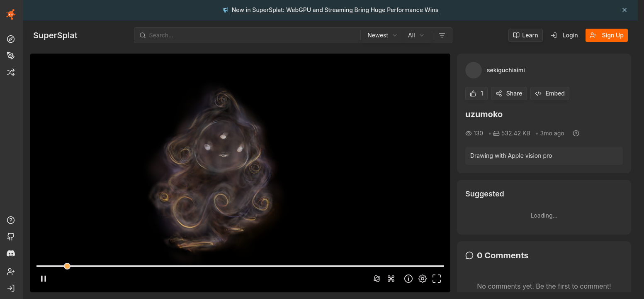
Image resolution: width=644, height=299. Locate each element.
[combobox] (383, 35)
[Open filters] (442, 35)
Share (509, 93)
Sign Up (607, 35)
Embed (550, 93)
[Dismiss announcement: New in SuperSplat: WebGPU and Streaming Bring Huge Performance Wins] (625, 10)
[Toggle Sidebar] (23, 149)
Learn (525, 35)
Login (564, 35)
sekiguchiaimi (506, 70)
